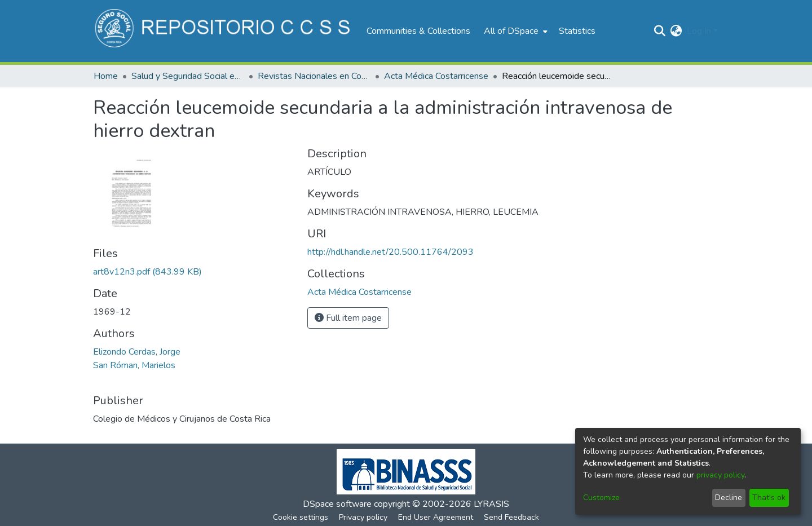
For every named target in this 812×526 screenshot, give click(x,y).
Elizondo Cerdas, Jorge (137, 352)
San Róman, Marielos (134, 365)
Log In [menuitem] (699, 31)
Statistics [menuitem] (577, 31)
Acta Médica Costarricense (436, 76)
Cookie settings (301, 517)
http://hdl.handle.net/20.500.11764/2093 (390, 252)
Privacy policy (363, 517)
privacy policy (720, 475)
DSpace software (337, 504)
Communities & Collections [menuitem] (418, 31)
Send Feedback (511, 517)
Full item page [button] (348, 318)
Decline (729, 498)
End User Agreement (436, 517)
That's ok (769, 498)
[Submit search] (660, 31)
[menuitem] (515, 31)
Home (106, 76)
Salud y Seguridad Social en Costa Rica (188, 76)
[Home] (224, 31)
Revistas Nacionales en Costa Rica (314, 76)
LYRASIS (491, 504)
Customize (601, 498)
